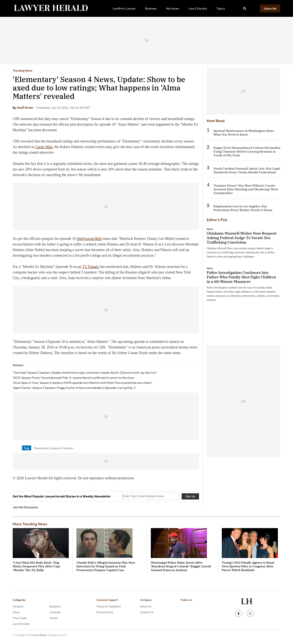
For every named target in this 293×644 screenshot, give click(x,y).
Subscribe (270, 8)
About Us (146, 606)
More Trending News (30, 524)
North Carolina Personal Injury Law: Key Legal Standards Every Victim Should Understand (247, 170)
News (210, 229)
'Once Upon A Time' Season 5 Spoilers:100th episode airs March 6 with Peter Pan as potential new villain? (82, 383)
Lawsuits (55, 612)
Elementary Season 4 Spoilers (54, 448)
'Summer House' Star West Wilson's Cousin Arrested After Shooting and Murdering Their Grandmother (246, 189)
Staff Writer (26, 108)
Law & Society (198, 8)
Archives (18, 606)
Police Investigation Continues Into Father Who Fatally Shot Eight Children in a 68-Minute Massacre (241, 277)
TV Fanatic (91, 267)
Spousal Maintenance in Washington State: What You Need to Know (244, 133)
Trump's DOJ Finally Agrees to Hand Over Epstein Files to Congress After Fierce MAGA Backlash (248, 566)
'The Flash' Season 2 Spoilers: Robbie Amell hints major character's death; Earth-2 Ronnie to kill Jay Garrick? (85, 373)
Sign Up (190, 496)
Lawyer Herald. (39, 635)
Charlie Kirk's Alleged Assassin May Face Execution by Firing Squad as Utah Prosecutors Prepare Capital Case (106, 566)
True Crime (20, 618)
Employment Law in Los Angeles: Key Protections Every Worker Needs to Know (243, 208)
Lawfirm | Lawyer (124, 8)
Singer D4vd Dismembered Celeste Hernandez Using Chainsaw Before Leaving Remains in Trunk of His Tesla (247, 151)
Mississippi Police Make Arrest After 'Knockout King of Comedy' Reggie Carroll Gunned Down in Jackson (181, 566)
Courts (54, 618)
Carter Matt (44, 147)
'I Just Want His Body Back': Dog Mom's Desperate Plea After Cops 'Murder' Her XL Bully (36, 566)
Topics (221, 8)
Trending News (23, 70)
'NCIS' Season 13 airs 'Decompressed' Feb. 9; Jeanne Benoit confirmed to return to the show (73, 378)
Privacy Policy (105, 612)
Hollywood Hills (89, 239)
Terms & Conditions (109, 606)
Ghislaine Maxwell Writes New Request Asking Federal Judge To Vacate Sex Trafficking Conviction (242, 238)
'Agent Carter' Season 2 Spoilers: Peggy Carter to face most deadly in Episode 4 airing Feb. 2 (74, 388)
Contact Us (147, 612)
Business (151, 8)
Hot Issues (173, 8)
